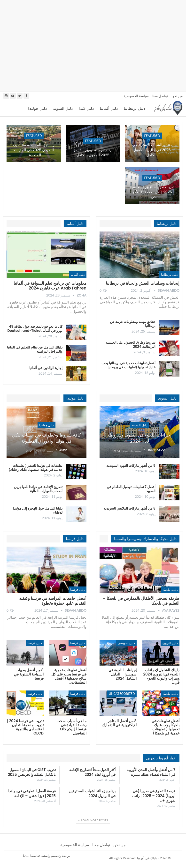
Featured (152, 136)
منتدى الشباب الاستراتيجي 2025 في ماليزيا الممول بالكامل (152, 150)
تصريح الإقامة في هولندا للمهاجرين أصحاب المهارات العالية (38, 489)
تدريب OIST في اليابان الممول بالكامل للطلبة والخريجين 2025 (32, 772)
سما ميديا (29, 856)
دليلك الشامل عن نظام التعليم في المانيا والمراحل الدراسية (35, 349)
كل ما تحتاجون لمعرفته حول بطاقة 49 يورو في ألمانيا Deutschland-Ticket (35, 329)
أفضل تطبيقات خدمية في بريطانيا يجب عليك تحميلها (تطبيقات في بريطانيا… (128, 365)
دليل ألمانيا (109, 108)
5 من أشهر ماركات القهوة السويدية (131, 466)
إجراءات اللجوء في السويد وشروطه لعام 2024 (140, 438)
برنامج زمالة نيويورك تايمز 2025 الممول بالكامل (93, 152)
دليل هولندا (37, 108)
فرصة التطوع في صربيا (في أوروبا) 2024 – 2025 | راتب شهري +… (154, 796)
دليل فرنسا (77, 590)
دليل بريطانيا (134, 108)
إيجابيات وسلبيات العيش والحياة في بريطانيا (143, 283)
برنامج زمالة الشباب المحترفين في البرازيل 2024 (92, 793)
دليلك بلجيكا (170, 590)
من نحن (177, 96)
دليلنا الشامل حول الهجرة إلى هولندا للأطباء (38, 510)
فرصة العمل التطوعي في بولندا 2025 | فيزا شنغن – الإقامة (32, 793)
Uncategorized (122, 694)
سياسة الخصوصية (136, 96)
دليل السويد (63, 108)
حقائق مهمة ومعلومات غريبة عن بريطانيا (133, 324)
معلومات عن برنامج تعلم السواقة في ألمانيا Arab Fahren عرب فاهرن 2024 (50, 286)
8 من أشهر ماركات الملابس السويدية (130, 508)
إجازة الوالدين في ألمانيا (46, 368)
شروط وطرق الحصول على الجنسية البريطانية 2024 (131, 345)
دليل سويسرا (126, 643)
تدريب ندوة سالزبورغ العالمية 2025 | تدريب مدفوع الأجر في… (152, 192)
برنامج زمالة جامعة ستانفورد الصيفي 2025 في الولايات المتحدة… (34, 150)
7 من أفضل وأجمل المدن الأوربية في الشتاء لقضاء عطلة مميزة (151, 772)
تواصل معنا (160, 96)
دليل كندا (86, 108)
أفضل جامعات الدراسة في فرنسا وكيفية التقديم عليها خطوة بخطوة (53, 601)
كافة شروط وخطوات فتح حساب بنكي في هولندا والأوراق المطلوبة (46, 438)
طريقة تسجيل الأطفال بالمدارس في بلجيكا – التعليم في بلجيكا (141, 601)
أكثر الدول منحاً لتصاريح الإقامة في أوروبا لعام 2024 (92, 772)
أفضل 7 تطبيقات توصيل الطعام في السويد (131, 489)
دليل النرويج (170, 643)
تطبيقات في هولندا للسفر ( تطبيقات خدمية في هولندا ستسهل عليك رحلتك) (36, 468)
